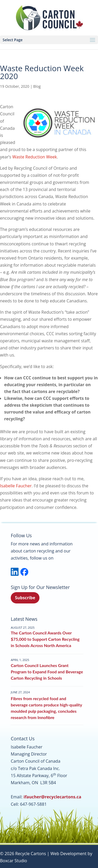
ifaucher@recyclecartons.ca (52, 797)
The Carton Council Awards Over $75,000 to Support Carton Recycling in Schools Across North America (45, 639)
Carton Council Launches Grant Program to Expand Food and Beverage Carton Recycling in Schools (47, 672)
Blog (37, 86)
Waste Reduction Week (35, 157)
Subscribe (25, 598)
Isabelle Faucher (16, 486)
